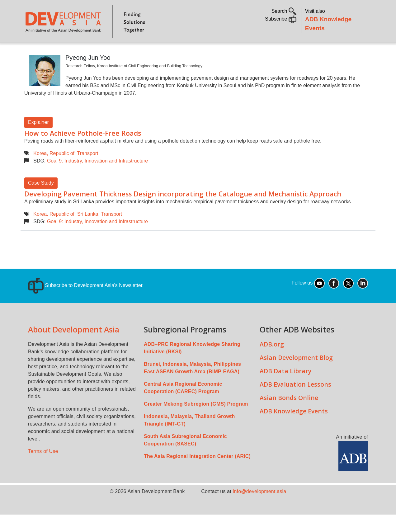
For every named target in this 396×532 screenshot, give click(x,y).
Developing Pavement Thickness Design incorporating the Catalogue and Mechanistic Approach (183, 211)
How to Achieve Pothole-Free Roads (83, 151)
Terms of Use (43, 469)
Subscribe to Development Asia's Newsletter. (86, 303)
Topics (84, 52)
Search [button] (284, 11)
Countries (123, 52)
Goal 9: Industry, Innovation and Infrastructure (97, 178)
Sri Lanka (88, 231)
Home (33, 52)
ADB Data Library (285, 388)
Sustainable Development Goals (191, 52)
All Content (261, 52)
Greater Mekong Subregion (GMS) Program (196, 421)
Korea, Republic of (54, 171)
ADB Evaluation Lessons (295, 402)
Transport (88, 171)
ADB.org (272, 362)
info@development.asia (260, 509)
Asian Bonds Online (289, 415)
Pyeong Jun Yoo (88, 75)
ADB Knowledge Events (294, 428)
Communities (302, 52)
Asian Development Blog (296, 375)
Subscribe (281, 19)
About (57, 52)
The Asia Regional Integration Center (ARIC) (197, 474)
